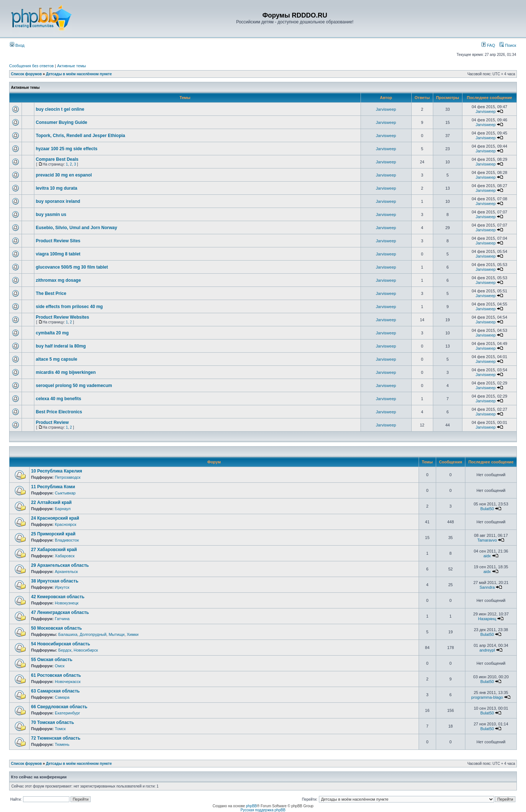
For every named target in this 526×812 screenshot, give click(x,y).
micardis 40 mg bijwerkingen (66, 372)
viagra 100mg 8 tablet (58, 254)
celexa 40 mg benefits (58, 399)
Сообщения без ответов (31, 66)
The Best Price (51, 293)
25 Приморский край (53, 534)
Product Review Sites (58, 241)
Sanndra (487, 587)
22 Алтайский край (51, 502)
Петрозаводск (68, 477)
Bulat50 (487, 509)
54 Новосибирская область (61, 644)
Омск (60, 666)
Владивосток (67, 540)
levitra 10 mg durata (56, 188)
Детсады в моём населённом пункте (79, 74)
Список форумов (26, 74)
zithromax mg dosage (58, 280)
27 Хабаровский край (54, 550)
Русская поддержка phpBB (263, 810)
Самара (62, 697)
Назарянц (487, 619)
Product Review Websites (62, 317)
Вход (17, 45)
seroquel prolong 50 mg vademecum (74, 386)
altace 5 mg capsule (56, 359)
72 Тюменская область (56, 738)
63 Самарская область (55, 691)
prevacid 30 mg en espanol (64, 175)
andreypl (487, 650)
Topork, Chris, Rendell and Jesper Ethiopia (81, 136)
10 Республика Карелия (57, 471)
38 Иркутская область (55, 581)
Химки (133, 634)
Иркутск (62, 587)
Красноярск (66, 524)
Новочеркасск (68, 682)
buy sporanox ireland (58, 201)
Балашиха (68, 634)
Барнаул (63, 509)
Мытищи (116, 634)
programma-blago (487, 697)
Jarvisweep (386, 109)
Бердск (65, 650)
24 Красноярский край (55, 518)
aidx (487, 556)
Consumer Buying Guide (62, 122)
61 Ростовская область (56, 675)
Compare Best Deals (57, 159)
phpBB (251, 806)
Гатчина (62, 619)
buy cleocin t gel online (60, 109)
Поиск (508, 45)
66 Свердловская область (59, 707)
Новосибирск (86, 650)
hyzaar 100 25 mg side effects (67, 149)
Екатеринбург (67, 713)
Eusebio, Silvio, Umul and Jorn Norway (77, 228)
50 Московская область (56, 628)
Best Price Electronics (59, 412)
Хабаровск (65, 556)
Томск (60, 729)
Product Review (52, 422)
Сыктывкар (65, 493)
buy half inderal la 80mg (61, 346)
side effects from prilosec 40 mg (69, 307)
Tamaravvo (487, 540)
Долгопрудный (93, 634)
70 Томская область (53, 722)
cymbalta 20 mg (52, 333)
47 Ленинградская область (60, 612)
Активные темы (71, 66)
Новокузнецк (67, 603)
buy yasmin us (51, 215)
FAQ (488, 45)
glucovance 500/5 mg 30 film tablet (72, 267)
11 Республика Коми (53, 487)
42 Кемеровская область (58, 597)
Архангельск (66, 572)
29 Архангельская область (60, 565)
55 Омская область (52, 660)
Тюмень (62, 744)
